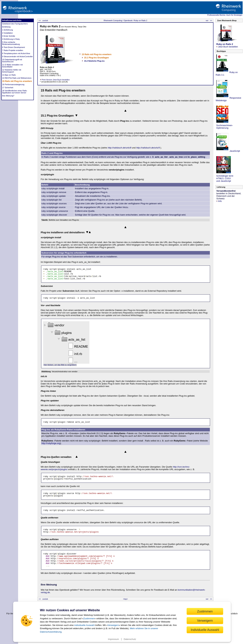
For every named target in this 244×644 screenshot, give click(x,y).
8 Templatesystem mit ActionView (16, 53)
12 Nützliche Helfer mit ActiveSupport (12, 71)
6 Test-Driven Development (13, 47)
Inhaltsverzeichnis (12, 20)
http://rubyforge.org (51, 443)
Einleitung (6, 27)
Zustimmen (89, 618)
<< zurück (43, 20)
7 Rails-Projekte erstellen (13, 50)
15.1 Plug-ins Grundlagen (97, 58)
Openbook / (128, 20)
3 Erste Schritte (9, 36)
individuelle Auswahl (84, 625)
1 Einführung (8, 30)
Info (219, 201)
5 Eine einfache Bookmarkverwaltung (11, 43)
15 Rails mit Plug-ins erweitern (17, 81)
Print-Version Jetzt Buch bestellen (55, 80)
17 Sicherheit (8, 88)
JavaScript (234, 151)
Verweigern (113, 625)
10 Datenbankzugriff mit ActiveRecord (12, 61)
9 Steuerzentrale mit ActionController (18, 56)
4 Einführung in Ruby (11, 39)
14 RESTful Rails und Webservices (17, 78)
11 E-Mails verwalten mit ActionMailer (12, 66)
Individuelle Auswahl (205, 630)
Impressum (113, 639)
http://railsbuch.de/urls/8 (120, 148)
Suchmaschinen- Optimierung (224, 127)
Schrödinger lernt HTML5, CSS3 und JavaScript (224, 178)
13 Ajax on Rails (9, 75)
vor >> (209, 20)
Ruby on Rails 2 (140, 20)
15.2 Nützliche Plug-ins (94, 61)
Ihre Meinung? (8, 96)
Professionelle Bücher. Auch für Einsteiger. (225, 15)
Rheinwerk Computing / (113, 20)
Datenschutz (130, 639)
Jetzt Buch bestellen (227, 45)
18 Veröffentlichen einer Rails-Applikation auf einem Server (15, 92)
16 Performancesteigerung (13, 84)
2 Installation (8, 33)
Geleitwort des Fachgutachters (15, 24)
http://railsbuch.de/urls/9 (148, 148)
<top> (125, 599)
